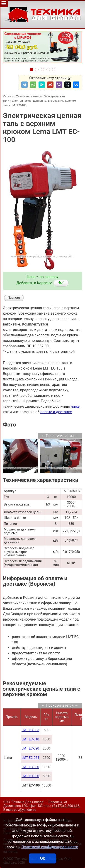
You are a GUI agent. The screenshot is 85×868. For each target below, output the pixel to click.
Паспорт (14, 298)
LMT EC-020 (30, 748)
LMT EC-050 (30, 776)
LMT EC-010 (30, 739)
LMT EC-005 (30, 730)
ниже (75, 406)
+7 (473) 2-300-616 (66, 806)
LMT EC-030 (30, 767)
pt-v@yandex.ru (25, 810)
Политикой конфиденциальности (50, 847)
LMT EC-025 (30, 758)
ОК (42, 858)
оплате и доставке (56, 412)
